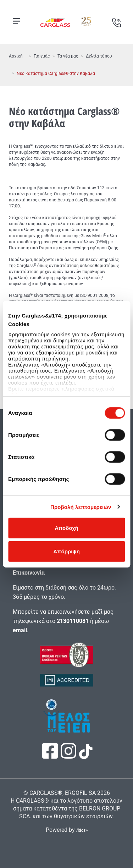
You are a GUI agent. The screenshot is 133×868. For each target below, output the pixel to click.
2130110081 (73, 621)
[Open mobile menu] (16, 21)
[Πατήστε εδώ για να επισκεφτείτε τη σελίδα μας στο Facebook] (51, 756)
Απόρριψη (66, 551)
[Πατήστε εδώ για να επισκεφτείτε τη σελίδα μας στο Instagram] (69, 756)
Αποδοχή (66, 528)
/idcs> (82, 830)
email (20, 630)
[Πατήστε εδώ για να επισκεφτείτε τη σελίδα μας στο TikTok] (85, 755)
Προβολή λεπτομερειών (81, 507)
